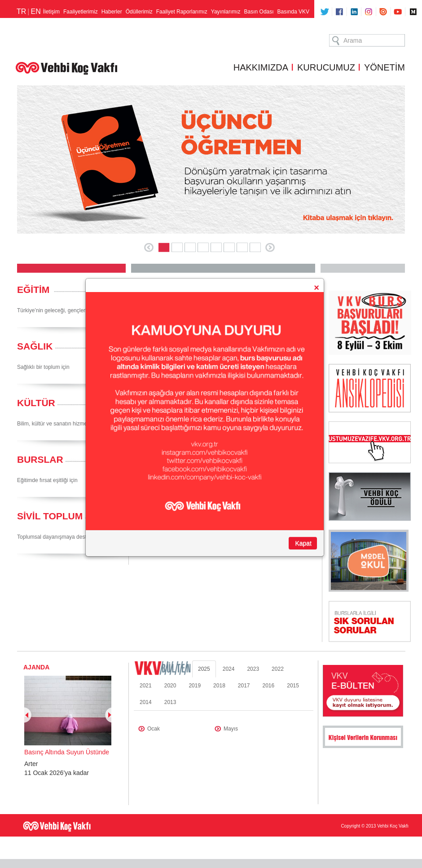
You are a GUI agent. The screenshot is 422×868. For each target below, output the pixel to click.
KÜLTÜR (36, 403)
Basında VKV (293, 12)
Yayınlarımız (226, 12)
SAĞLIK (35, 346)
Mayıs (231, 729)
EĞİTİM (33, 290)
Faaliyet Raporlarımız (182, 12)
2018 (219, 686)
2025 (204, 669)
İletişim (51, 12)
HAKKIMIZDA (261, 67)
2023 (253, 669)
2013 (170, 702)
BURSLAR (40, 459)
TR (21, 11)
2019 (195, 686)
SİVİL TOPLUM (50, 516)
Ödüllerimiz (139, 12)
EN (35, 11)
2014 (146, 702)
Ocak (154, 729)
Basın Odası (259, 12)
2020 (170, 686)
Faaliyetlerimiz (81, 12)
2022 (278, 669)
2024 (229, 669)
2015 (293, 686)
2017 (244, 686)
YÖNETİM (385, 67)
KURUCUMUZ (326, 67)
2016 (269, 686)
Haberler (112, 12)
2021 (146, 686)
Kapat (303, 543)
